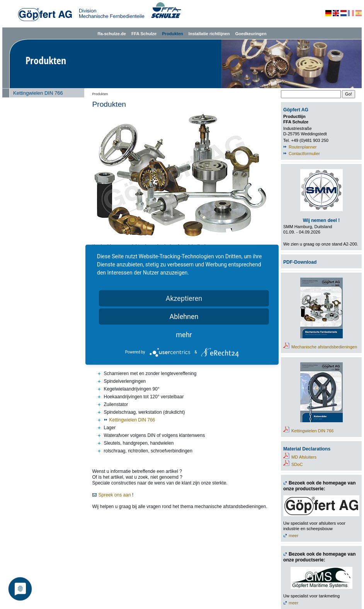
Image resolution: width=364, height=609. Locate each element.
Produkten (173, 34)
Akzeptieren (184, 298)
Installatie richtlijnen (209, 34)
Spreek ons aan (115, 495)
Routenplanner (303, 147)
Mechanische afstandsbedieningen (324, 347)
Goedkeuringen (251, 34)
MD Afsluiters (304, 457)
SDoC (297, 464)
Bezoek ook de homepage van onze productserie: (319, 486)
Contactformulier (304, 154)
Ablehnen (184, 316)
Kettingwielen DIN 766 (38, 93)
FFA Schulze (144, 34)
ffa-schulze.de (112, 34)
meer (293, 536)
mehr (184, 334)
